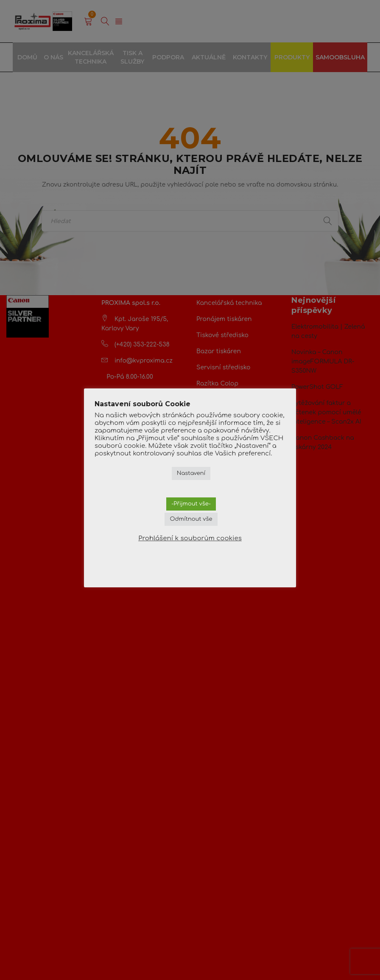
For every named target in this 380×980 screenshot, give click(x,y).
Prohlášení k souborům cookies (190, 538)
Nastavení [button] (191, 473)
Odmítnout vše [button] (191, 519)
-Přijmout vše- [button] (191, 504)
